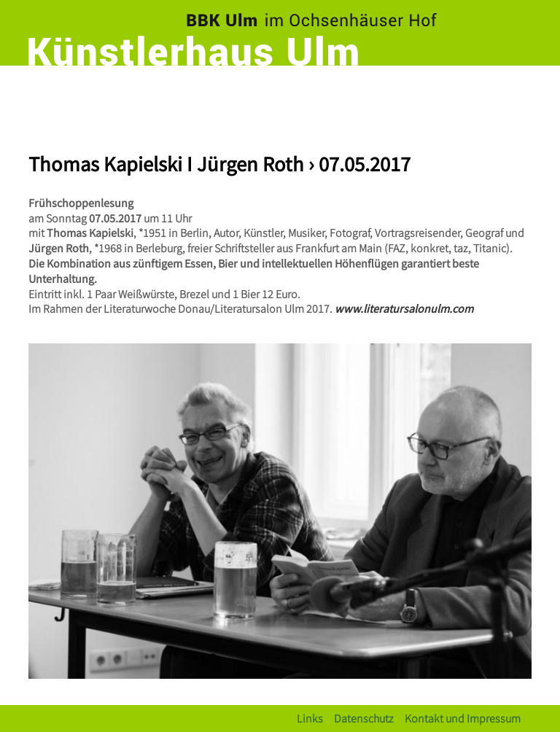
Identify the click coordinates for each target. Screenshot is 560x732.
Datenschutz (364, 718)
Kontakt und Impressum (463, 718)
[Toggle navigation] (517, 91)
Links (310, 718)
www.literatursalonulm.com (404, 308)
